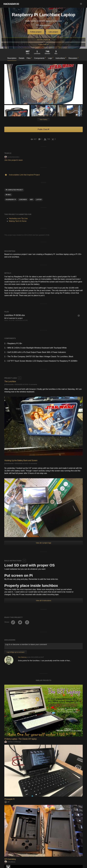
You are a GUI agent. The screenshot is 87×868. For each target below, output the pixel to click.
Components (40, 58)
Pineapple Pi (9, 799)
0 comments (33, 384)
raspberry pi (11, 200)
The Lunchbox (10, 381)
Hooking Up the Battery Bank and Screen (21, 460)
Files (29, 58)
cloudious (10, 862)
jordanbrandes (43, 25)
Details (22, 58)
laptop (39, 200)
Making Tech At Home (18, 221)
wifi (31, 200)
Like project (53, 32)
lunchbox (23, 200)
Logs (51, 58)
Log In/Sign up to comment (15, 652)
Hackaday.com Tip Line (18, 218)
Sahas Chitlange (13, 742)
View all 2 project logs (43, 543)
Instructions (61, 58)
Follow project (36, 32)
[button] (81, 4)
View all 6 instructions (43, 601)
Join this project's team (13, 160)
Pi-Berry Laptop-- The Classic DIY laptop (20, 739)
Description (12, 58)
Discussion (73, 58)
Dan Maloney (22, 657)
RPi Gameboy (10, 859)
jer (7, 802)
